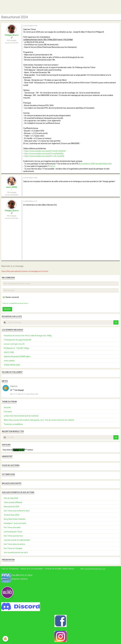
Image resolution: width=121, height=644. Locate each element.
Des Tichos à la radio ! (12, 527)
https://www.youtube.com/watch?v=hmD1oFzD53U (45, 151)
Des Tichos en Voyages (13, 548)
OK (116, 322)
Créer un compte (8, 303)
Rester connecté (11, 297)
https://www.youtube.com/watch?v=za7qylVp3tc (44, 154)
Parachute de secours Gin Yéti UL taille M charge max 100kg (28, 336)
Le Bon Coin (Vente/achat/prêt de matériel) (21, 416)
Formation (8, 412)
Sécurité (7, 407)
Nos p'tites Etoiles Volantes (15, 519)
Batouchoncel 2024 (12, 507)
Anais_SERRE (12, 187)
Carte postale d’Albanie (13, 502)
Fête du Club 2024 (11, 498)
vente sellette (9, 361)
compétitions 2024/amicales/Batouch (95, 164)
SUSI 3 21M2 (9, 352)
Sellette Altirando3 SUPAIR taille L (17, 357)
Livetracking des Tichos (13, 532)
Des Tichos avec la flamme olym (17, 511)
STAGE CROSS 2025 (12, 365)
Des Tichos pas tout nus (13, 536)
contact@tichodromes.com (95, 569)
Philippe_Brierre (12, 35)
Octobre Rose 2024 (11, 515)
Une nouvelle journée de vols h (16, 553)
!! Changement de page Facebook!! (17, 340)
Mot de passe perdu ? (21, 303)
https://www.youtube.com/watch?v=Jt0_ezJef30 (44, 156)
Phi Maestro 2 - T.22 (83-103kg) (16, 348)
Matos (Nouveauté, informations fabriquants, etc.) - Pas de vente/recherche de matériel (39, 420)
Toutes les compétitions (13, 424)
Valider (7, 309)
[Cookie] (5, 639)
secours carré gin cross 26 (14, 344)
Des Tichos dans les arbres (14, 544)
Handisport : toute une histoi (15, 523)
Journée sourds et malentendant (17, 540)
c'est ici (52, 166)
